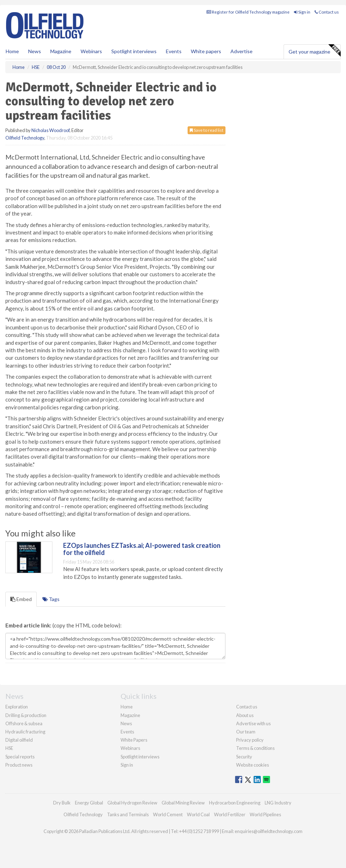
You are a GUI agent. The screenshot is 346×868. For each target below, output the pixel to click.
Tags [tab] (51, 599)
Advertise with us (253, 723)
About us (245, 715)
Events (174, 51)
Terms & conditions (255, 748)
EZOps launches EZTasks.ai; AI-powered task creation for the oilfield (142, 549)
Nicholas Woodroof (50, 130)
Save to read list (207, 130)
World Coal (198, 814)
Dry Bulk (62, 803)
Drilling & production (26, 715)
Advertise (241, 51)
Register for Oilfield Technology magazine (248, 12)
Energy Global (89, 803)
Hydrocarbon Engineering (235, 803)
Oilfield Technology (25, 138)
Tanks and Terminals (128, 814)
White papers (206, 51)
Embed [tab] (21, 599)
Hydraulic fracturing (25, 732)
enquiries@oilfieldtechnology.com (269, 831)
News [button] (35, 51)
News (126, 723)
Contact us (327, 12)
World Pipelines (265, 814)
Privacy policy (250, 740)
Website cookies (253, 765)
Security (244, 757)
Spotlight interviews (134, 51)
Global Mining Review (183, 803)
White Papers (134, 740)
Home (12, 51)
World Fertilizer (230, 814)
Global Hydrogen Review (132, 803)
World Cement (168, 814)
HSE (9, 748)
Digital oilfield (19, 740)
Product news (19, 765)
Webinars (91, 51)
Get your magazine (314, 51)
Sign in (302, 12)
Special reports (20, 757)
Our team (246, 732)
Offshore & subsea (24, 723)
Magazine (61, 51)
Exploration (17, 707)
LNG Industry (278, 803)
